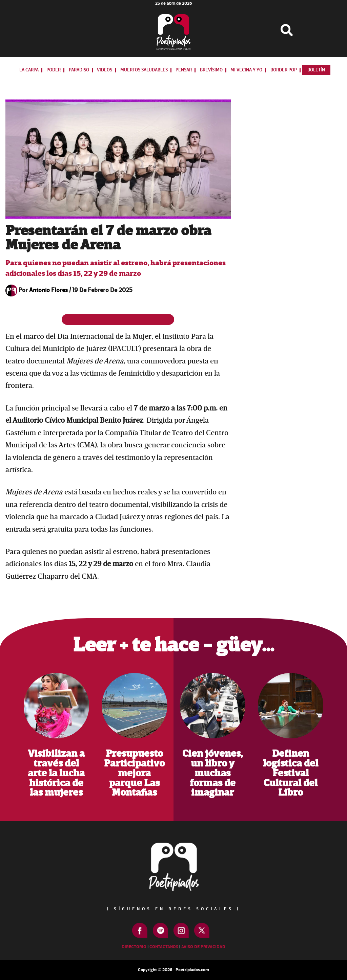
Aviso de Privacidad (203, 947)
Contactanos (164, 947)
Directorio (134, 947)
